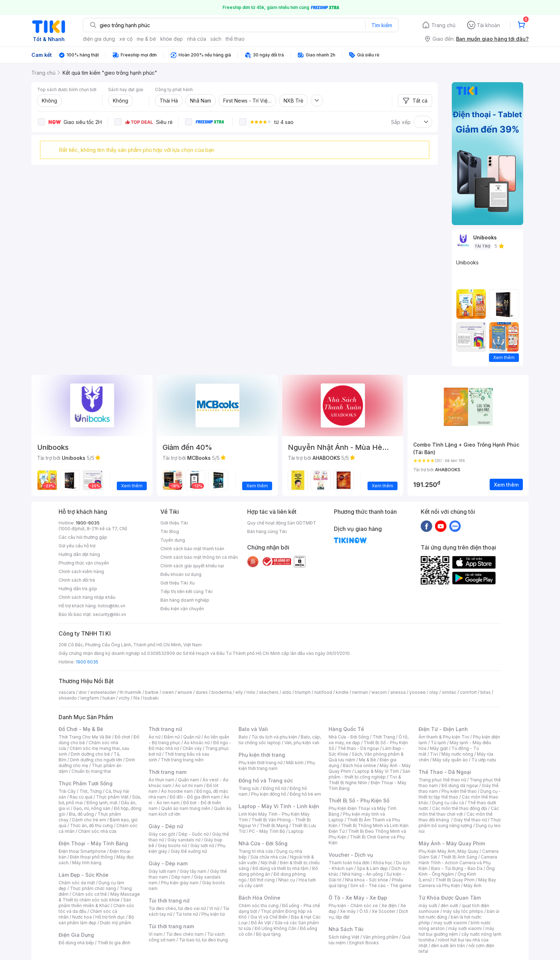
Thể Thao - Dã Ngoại (445, 772)
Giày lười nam (162, 871)
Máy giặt (439, 748)
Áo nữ (154, 737)
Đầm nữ (172, 737)
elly (239, 692)
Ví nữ (214, 908)
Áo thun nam (161, 780)
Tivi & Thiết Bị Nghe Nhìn (365, 780)
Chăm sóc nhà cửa (97, 831)
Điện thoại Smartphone (82, 851)
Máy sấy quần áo (450, 760)
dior (83, 692)
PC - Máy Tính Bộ (267, 831)
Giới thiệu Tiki (174, 523)
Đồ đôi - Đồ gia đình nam (195, 797)
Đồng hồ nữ (274, 788)
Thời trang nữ (165, 729)
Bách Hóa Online (259, 898)
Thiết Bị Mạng (274, 825)
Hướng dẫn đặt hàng (79, 554)
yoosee (417, 692)
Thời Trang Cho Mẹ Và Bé (85, 737)
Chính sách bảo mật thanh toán (192, 549)
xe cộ (126, 39)
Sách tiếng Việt (344, 937)
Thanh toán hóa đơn (349, 863)
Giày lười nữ (202, 845)
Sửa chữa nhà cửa (268, 857)
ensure (185, 692)
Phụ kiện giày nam (180, 883)
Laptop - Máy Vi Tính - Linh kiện (279, 806)
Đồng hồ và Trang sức (266, 780)
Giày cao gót (162, 834)
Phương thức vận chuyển (84, 563)
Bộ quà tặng (268, 934)
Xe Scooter (384, 911)
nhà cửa (197, 39)
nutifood (323, 692)
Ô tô (364, 911)
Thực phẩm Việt (112, 797)
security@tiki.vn (109, 614)
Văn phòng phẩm (381, 937)
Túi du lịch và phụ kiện (274, 737)
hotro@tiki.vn (112, 606)
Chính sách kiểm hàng (81, 571)
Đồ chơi (122, 737)
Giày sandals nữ (184, 840)
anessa (398, 692)
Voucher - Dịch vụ (351, 855)
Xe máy (348, 911)
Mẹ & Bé (367, 760)
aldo (287, 692)
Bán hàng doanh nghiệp (185, 600)
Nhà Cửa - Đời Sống (263, 843)
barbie (152, 692)
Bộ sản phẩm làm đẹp (96, 920)
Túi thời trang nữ (169, 901)
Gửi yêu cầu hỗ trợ (77, 546)
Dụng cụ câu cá (448, 803)
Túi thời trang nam (171, 926)
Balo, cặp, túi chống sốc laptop (280, 740)
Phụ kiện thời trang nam (277, 765)
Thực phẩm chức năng (93, 888)
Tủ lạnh (438, 743)
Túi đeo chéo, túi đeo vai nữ (177, 908)
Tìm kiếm (382, 25)
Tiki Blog (170, 531)
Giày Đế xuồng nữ (189, 851)
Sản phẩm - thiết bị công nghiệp (369, 774)
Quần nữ (192, 737)
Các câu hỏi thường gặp (83, 537)
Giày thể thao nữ (470, 820)
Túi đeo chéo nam (185, 934)
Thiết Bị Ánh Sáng (459, 857)
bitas (486, 692)
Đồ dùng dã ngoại (460, 785)
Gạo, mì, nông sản (92, 808)
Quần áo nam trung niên (186, 808)
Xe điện (389, 906)
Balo (243, 737)
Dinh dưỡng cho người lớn (96, 760)
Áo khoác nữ (197, 743)
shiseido (68, 698)
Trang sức (249, 788)
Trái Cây (67, 791)
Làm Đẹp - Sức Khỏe (84, 875)
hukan (109, 698)
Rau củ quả (81, 797)
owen (168, 692)
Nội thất (269, 863)
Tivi (434, 754)
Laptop (296, 831)
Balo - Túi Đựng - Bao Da (457, 868)
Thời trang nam (167, 772)
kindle (342, 692)
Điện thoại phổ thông (91, 857)
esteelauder (103, 692)
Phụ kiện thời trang (262, 755)
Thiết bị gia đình (114, 943)
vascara (67, 692)
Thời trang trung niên (182, 760)
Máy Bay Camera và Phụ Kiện (457, 883)
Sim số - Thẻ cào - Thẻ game (381, 886)
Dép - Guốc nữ (194, 834)
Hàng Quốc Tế (346, 729)
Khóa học (383, 863)
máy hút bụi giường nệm (456, 931)
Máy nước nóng (457, 754)
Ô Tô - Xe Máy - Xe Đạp (358, 898)
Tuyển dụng (173, 540)
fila (136, 698)
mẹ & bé (146, 39)
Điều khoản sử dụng (181, 574)
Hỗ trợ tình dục (110, 917)
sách (216, 39)
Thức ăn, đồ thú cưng (91, 825)
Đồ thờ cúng (262, 880)
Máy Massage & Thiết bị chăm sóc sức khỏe (99, 897)
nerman (360, 692)
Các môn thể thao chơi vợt (459, 811)
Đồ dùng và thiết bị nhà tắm (281, 868)
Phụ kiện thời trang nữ (261, 763)
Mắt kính (295, 763)
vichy (124, 698)
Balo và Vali (253, 729)
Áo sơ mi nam (189, 785)
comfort (468, 692)
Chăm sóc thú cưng (259, 906)
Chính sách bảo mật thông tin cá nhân (199, 557)
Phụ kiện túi (213, 914)
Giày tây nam (193, 871)
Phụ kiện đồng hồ (269, 794)
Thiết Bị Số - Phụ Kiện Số (359, 800)
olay (434, 692)
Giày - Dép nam (168, 863)
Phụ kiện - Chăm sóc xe (353, 906)
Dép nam (181, 877)
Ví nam (156, 934)
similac (449, 692)
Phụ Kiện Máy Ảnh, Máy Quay (449, 851)
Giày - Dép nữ (166, 826)
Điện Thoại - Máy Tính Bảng (93, 843)
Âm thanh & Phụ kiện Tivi (444, 737)
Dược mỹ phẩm (116, 923)
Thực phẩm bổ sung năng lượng (460, 823)
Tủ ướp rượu (484, 760)
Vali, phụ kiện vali (302, 743)
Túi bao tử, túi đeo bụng (203, 940)
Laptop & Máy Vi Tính (377, 771)
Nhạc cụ (287, 880)
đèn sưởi (449, 906)
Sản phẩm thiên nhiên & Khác (95, 903)
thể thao (235, 39)
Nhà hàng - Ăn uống (362, 874)
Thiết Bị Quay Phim (455, 880)
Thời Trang (384, 737)
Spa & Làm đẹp (372, 868)
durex (202, 692)
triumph (303, 692)
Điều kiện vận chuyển (182, 609)
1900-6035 (88, 523)
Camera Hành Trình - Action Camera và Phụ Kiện (458, 863)
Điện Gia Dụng (76, 935)
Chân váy (192, 748)
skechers (269, 692)
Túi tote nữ (187, 914)
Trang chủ (443, 25)
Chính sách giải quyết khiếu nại (192, 566)
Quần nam (188, 780)
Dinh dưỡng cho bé (90, 754)
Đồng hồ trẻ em (305, 794)
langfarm (90, 698)
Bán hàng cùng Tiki (267, 531)
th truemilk (131, 692)
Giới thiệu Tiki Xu (177, 583)
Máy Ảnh (472, 886)
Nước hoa (82, 917)
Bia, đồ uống (81, 814)
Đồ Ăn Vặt (261, 923)
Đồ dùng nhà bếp (76, 943)
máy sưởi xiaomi (465, 928)
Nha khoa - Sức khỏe (367, 880)
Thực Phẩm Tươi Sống (86, 783)
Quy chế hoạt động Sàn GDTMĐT (282, 523)
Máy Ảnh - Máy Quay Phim (452, 843)
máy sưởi (428, 906)
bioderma (222, 692)
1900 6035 (87, 662)
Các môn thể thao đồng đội (460, 808)
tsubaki (151, 698)
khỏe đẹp (172, 39)
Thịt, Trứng (91, 791)
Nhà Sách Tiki (346, 929)
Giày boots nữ (172, 845)
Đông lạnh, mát (102, 803)
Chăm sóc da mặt (77, 883)
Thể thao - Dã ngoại (358, 748)
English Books (364, 943)
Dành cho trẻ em (89, 820)
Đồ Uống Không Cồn (276, 928)
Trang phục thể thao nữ (442, 780)
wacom (379, 692)
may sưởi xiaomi (450, 923)
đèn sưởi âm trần (448, 946)
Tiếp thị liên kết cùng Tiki (186, 591)
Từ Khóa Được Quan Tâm (450, 898)
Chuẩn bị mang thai (91, 771)
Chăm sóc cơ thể (89, 894)
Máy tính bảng (87, 863)
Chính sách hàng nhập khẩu (87, 597)
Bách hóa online (359, 765)
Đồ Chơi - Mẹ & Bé (81, 729)
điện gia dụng (99, 39)
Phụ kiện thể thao (459, 791)
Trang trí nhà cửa (256, 851)
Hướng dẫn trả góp (78, 589)
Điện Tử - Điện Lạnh (443, 729)
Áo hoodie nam (177, 791)
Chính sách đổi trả (77, 580)
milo (251, 692)
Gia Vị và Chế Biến (269, 917)
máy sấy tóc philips (463, 911)
